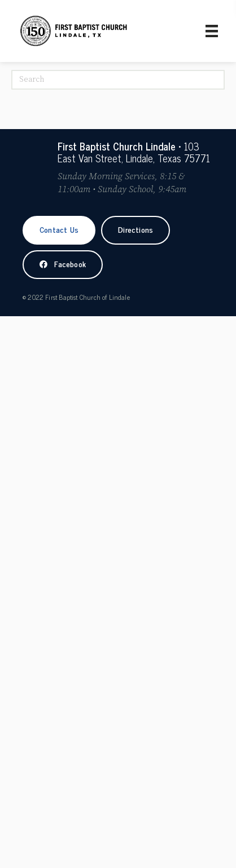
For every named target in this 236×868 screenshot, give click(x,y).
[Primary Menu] (212, 31)
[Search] (118, 80)
